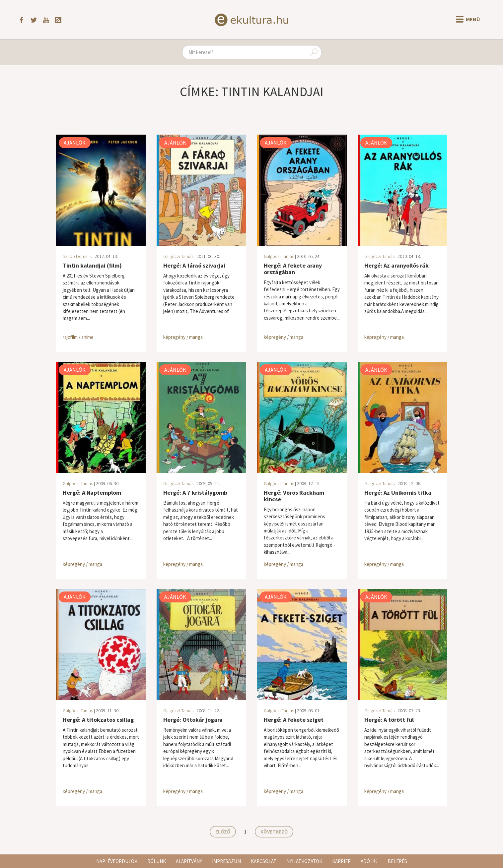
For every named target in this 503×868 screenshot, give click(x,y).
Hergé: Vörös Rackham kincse (294, 496)
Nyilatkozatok (304, 861)
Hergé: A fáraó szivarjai (194, 265)
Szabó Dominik (77, 256)
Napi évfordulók (117, 861)
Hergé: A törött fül (389, 720)
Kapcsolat (264, 861)
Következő (274, 832)
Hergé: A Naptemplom (92, 493)
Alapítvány (189, 861)
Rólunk (157, 861)
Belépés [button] (397, 861)
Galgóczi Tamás (178, 256)
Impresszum (226, 861)
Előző (223, 832)
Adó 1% (369, 861)
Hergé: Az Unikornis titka (398, 493)
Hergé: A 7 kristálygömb (195, 493)
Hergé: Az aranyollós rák (396, 265)
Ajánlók (75, 143)
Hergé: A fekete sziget (294, 720)
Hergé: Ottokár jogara (193, 720)
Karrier (341, 861)
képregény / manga (183, 337)
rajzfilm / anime (78, 337)
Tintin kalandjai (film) (92, 265)
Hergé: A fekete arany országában (293, 269)
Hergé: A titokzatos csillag (98, 720)
